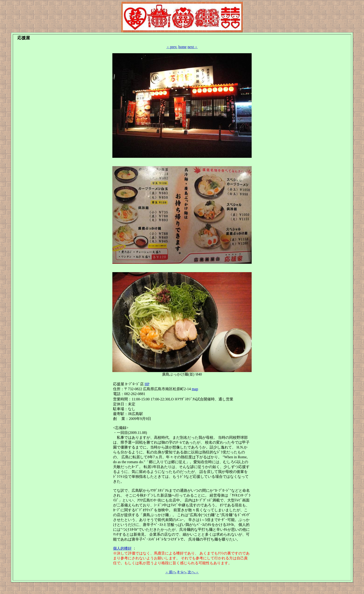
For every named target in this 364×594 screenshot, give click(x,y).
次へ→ (193, 572)
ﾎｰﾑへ (182, 572)
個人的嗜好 (122, 548)
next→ (193, 47)
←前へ (171, 572)
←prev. (172, 47)
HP (147, 384)
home (182, 47)
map (195, 389)
